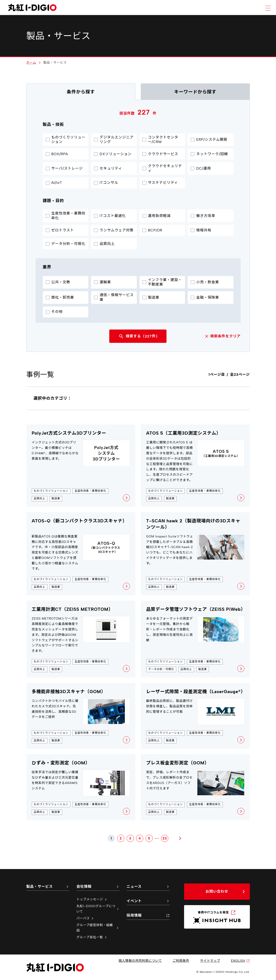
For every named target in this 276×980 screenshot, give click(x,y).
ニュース (148, 887)
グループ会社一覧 (92, 937)
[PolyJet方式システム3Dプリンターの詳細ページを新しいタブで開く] (81, 466)
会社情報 (98, 887)
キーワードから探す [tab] (195, 92)
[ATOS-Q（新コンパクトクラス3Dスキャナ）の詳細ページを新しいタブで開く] (81, 554)
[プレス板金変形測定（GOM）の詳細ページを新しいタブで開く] (195, 787)
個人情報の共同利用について (140, 961)
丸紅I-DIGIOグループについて (98, 909)
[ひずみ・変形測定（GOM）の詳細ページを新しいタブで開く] (81, 787)
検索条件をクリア (222, 336)
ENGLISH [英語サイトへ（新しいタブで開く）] (240, 961)
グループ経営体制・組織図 (98, 928)
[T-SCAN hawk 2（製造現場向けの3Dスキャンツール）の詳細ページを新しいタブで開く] (195, 554)
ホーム (31, 63)
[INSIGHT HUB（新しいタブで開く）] (217, 917)
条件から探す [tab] (81, 92)
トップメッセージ (92, 899)
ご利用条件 (181, 961)
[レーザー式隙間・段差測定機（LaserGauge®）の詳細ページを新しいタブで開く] (195, 716)
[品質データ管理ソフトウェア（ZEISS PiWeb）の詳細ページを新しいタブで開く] (195, 639)
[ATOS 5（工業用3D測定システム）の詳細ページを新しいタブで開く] (195, 466)
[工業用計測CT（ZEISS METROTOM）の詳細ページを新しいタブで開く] (81, 639)
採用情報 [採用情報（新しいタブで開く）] (148, 915)
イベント (148, 901)
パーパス (85, 918)
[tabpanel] (138, 471)
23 (165, 838)
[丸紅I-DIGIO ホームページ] (32, 7)
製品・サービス (48, 887)
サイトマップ (210, 961)
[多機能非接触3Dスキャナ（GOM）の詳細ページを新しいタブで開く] (81, 716)
